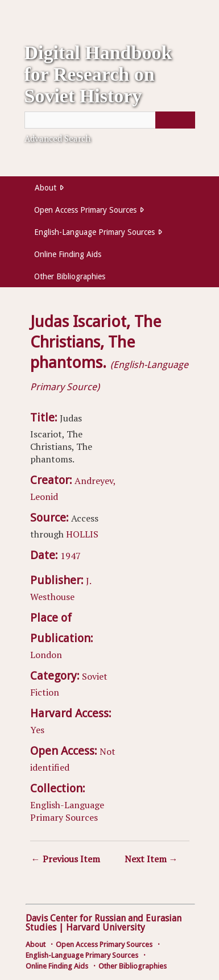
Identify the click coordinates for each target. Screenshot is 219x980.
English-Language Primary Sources (94, 232)
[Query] (110, 120)
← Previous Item (66, 859)
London (46, 655)
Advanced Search (57, 138)
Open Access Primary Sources (85, 210)
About (46, 188)
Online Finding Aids (68, 254)
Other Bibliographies (70, 276)
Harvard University (106, 927)
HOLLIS (82, 534)
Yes (37, 730)
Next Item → (151, 859)
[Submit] (175, 120)
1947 (71, 556)
